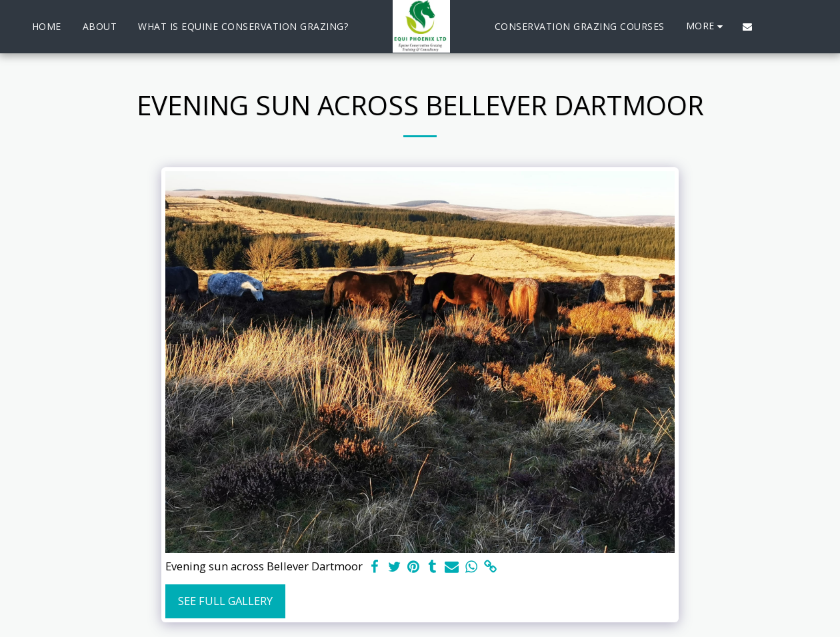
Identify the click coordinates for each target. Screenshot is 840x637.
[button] (747, 27)
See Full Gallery (225, 601)
